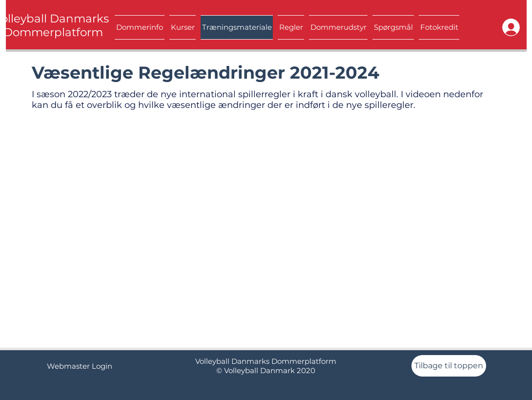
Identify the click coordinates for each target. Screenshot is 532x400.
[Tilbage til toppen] (449, 366)
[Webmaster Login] (80, 366)
